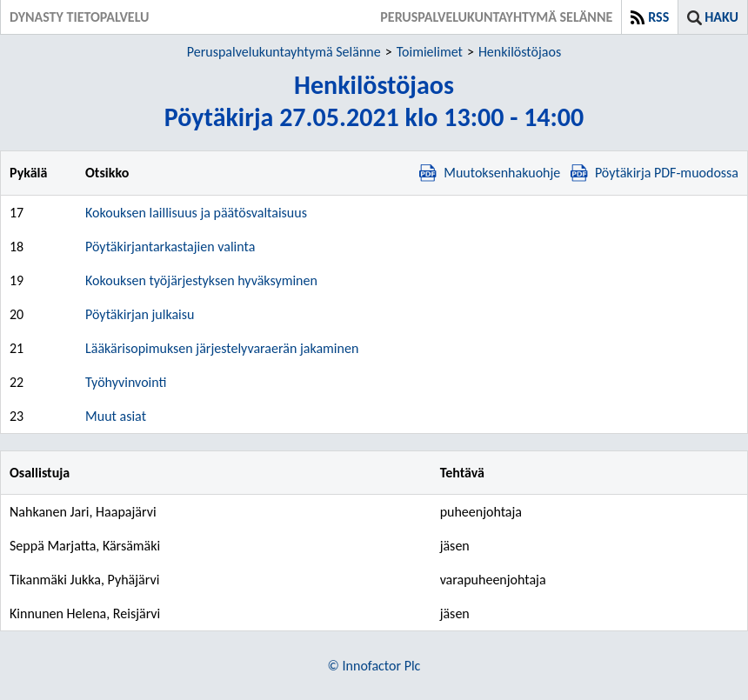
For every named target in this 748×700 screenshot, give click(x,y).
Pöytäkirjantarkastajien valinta (170, 247)
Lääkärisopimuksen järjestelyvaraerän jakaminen (222, 348)
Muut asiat (116, 416)
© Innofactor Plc (374, 666)
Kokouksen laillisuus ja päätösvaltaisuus (196, 213)
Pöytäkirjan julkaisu (140, 314)
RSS (658, 17)
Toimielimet (430, 52)
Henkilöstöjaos (520, 52)
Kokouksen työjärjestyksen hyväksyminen (201, 280)
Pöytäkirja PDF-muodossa (654, 173)
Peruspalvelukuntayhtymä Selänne (284, 52)
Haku (721, 17)
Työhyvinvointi (126, 382)
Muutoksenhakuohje (490, 173)
